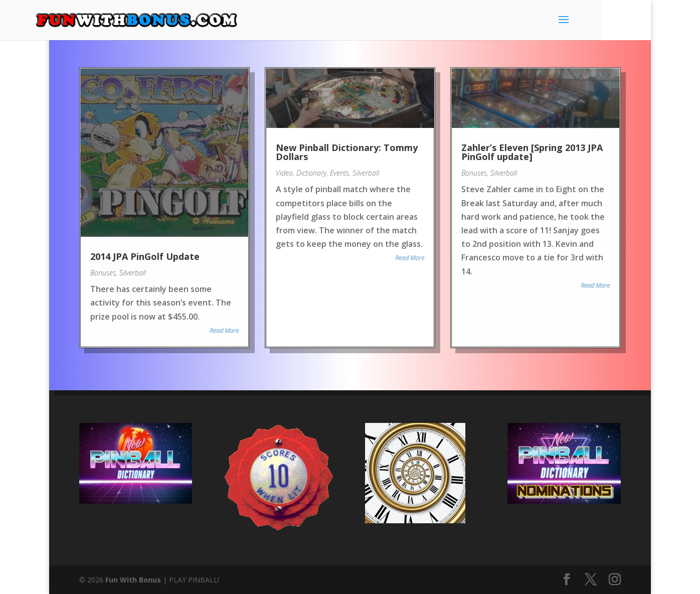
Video (284, 173)
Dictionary (311, 173)
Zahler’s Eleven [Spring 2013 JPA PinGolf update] (532, 153)
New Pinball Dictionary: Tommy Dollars (347, 153)
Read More (224, 329)
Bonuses (103, 272)
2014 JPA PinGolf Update (144, 256)
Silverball (132, 272)
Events (339, 173)
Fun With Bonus (133, 580)
